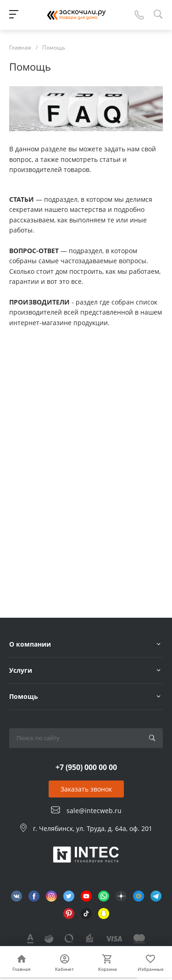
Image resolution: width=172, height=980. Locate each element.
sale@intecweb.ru (94, 811)
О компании (30, 644)
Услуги (21, 670)
